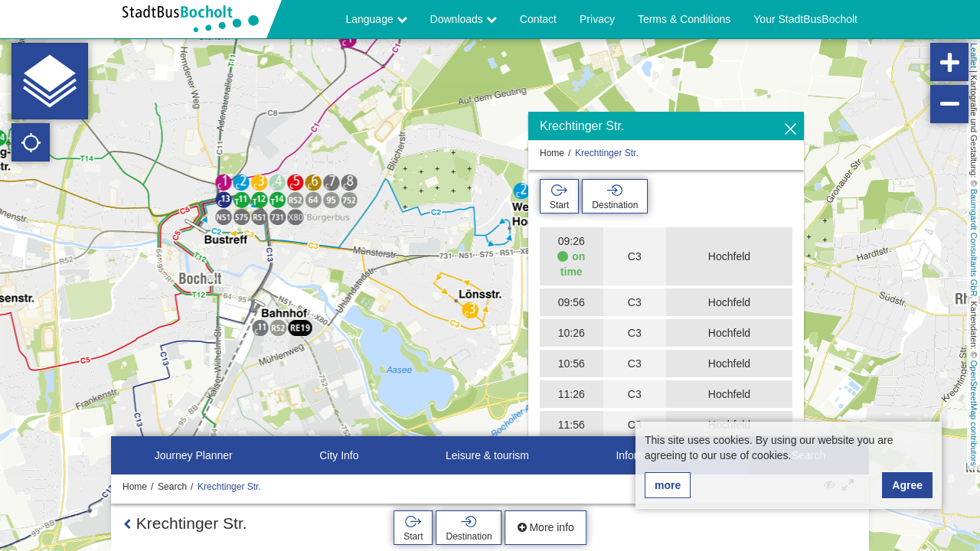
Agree (907, 485)
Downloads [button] (464, 19)
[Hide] (791, 130)
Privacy (597, 19)
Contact (538, 19)
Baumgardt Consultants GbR (974, 243)
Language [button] (376, 19)
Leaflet (974, 55)
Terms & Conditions (684, 19)
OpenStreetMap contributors (974, 413)
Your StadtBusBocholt (805, 19)
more (668, 485)
